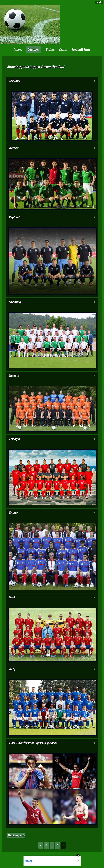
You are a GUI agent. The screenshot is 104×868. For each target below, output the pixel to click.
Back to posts (16, 835)
